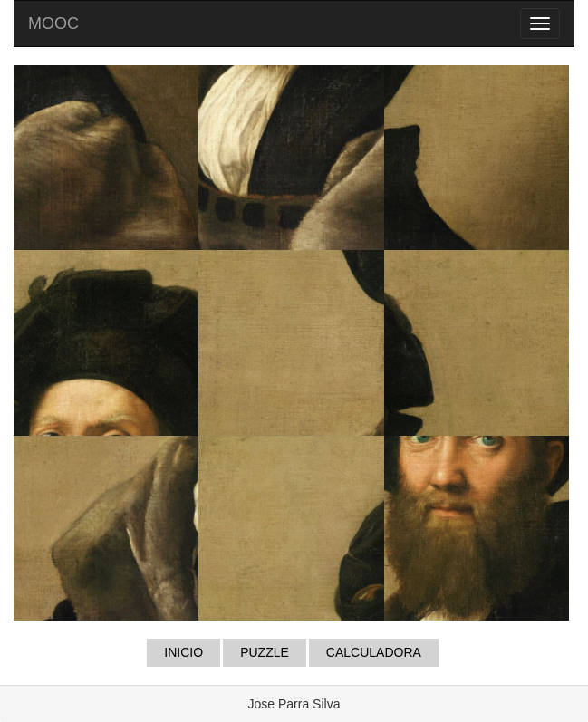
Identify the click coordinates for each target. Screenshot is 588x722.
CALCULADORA (374, 652)
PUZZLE (265, 652)
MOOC (53, 24)
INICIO (183, 652)
